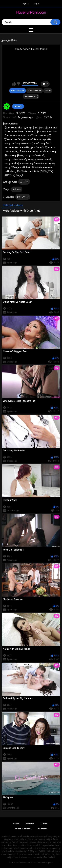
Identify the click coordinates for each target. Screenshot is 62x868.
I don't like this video (18, 84)
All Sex (24, 182)
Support (43, 829)
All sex (17, 189)
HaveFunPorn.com (22, 863)
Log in (37, 3)
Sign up (26, 3)
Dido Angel (23, 197)
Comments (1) (31, 96)
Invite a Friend (23, 829)
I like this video (14, 84)
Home (16, 824)
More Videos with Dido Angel (22, 211)
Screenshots (34, 91)
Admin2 (18, 106)
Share (48, 91)
